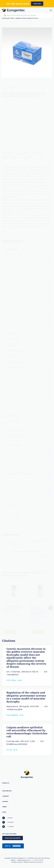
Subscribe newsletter (13, 838)
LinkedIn (7, 818)
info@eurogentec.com (24, 860)
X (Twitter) (8, 827)
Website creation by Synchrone (33, 862)
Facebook (8, 822)
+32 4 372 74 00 (38, 860)
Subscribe (37, 4)
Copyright (7, 858)
